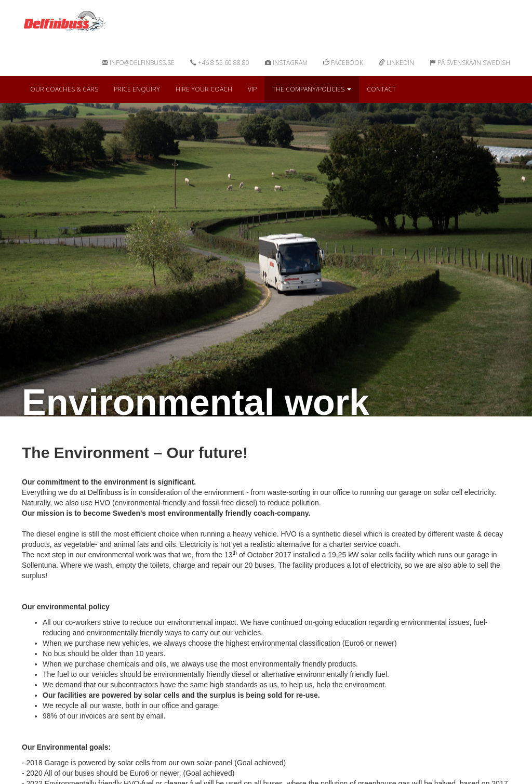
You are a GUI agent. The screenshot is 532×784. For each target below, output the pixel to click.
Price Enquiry (137, 89)
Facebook (343, 63)
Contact (381, 89)
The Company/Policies (312, 89)
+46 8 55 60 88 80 (220, 63)
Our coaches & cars (64, 89)
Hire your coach (204, 89)
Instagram (286, 63)
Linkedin (396, 63)
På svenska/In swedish (470, 63)
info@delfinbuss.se (138, 63)
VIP (252, 89)
